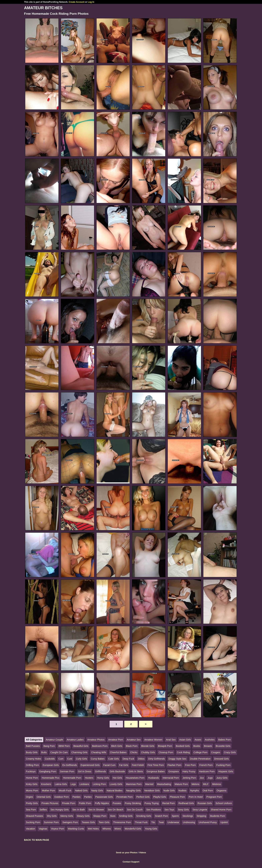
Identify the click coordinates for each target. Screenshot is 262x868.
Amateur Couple (54, 740)
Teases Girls (88, 822)
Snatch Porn (161, 816)
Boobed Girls (183, 746)
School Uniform (224, 803)
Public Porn (85, 803)
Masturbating (164, 784)
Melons (195, 784)
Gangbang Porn (48, 771)
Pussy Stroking (133, 803)
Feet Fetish (138, 765)
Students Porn (217, 816)
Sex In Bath (79, 810)
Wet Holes (93, 829)
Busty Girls (32, 752)
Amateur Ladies (75, 740)
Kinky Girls (32, 784)
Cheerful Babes (118, 752)
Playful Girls (160, 797)
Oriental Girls (44, 797)
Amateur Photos (96, 740)
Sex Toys (169, 810)
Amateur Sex (134, 740)
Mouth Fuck (65, 791)
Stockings (188, 816)
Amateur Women (153, 740)
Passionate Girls (104, 797)
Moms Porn (32, 791)
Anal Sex (171, 740)
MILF (206, 784)
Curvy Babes (98, 759)
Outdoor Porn (61, 797)
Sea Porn (31, 810)
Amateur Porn (116, 740)
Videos (143, 853)
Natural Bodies (114, 791)
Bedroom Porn (100, 746)
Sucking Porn (33, 822)
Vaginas (43, 829)
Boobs (197, 746)
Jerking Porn (189, 778)
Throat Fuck (141, 822)
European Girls (51, 765)
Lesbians (84, 784)
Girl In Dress (85, 771)
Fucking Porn (223, 765)
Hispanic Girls (226, 771)
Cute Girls (114, 759)
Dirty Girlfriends (156, 759)
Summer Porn (51, 822)
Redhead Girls (186, 803)
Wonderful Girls (133, 829)
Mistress (217, 784)
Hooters (89, 778)
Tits (153, 822)
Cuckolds (50, 759)
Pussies (117, 803)
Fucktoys (31, 771)
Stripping (201, 816)
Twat (161, 822)
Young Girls (151, 829)
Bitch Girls (117, 746)
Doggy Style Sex (177, 759)
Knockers (46, 784)
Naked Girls (81, 791)
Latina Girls (61, 784)
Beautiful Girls (81, 746)
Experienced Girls (90, 765)
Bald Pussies (33, 746)
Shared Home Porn (221, 810)
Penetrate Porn (125, 797)
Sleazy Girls (83, 816)
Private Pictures (50, 803)
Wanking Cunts (76, 829)
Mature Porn (181, 784)
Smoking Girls (144, 816)
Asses (198, 740)
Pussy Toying (152, 803)
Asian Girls (185, 740)
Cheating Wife (99, 752)
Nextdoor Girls (152, 791)
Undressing (189, 822)
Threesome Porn (122, 822)
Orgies (29, 797)
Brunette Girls (223, 746)
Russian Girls (205, 803)
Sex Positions (153, 810)
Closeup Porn (166, 752)
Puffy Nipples (102, 803)
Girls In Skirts (136, 771)
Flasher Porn (174, 765)
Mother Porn (49, 791)
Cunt (70, 759)
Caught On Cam (59, 752)
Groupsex (174, 771)
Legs (73, 784)
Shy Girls (52, 816)
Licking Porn (99, 784)
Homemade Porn (72, 778)
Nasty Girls (97, 791)
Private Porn (69, 803)
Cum (61, 759)
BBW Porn (64, 746)
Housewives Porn (135, 778)
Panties (77, 797)
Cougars (216, 752)
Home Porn (32, 778)
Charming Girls (79, 752)
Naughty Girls (133, 791)
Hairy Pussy (189, 771)
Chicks (134, 752)
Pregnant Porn (214, 797)
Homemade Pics (51, 778)
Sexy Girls (183, 810)
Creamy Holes (34, 759)
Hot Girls (117, 778)
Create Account (77, 2)
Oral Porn (208, 791)
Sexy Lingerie (200, 810)
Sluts (113, 816)
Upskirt (224, 822)
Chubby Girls (148, 752)
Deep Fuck (128, 759)
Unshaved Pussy (208, 822)
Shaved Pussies (35, 816)
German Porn (67, 771)
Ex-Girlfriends (70, 765)
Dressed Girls (221, 759)
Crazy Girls (230, 752)
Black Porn (132, 746)
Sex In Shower (96, 810)
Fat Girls (124, 765)
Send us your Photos (127, 853)
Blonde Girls (148, 746)
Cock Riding (183, 752)
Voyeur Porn (58, 829)
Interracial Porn (171, 778)
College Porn (200, 752)
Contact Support (131, 862)
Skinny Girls (67, 816)
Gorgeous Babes (156, 771)
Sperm (175, 816)
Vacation (30, 829)
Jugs (210, 778)
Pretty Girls (32, 803)
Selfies (43, 810)
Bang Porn (49, 746)
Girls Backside (117, 771)
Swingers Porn (70, 822)
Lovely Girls (116, 784)
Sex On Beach (116, 810)
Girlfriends (101, 771)
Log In (91, 2)
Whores (107, 829)
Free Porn (190, 765)
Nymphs (195, 791)
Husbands (153, 778)
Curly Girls (81, 759)
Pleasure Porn (177, 797)
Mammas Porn (134, 784)
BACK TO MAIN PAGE (37, 840)
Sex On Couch (135, 810)
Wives (118, 829)
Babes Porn (224, 740)
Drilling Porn (32, 765)
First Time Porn (156, 765)
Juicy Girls (222, 778)
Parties (88, 797)
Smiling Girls (126, 816)
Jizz (202, 778)
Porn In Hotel (196, 797)
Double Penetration (200, 759)
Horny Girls (103, 778)
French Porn (206, 765)
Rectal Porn (169, 803)
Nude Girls (169, 791)
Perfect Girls (143, 797)
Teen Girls (104, 822)
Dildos (141, 759)
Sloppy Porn (100, 816)
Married (149, 784)
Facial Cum (109, 765)
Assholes (210, 740)
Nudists (182, 791)
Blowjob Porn (165, 746)
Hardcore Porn (207, 771)
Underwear (173, 822)
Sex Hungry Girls (60, 810)
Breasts (208, 746)
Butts (44, 752)
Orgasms (221, 791)
